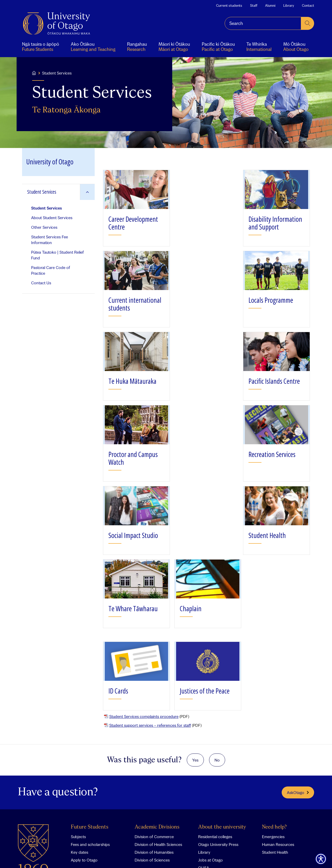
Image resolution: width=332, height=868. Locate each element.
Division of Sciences (152, 710)
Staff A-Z (269, 747)
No (217, 610)
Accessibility (183, 856)
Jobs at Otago (210, 710)
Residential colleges (215, 687)
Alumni (270, 5)
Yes (195, 610)
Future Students (90, 677)
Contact (308, 5)
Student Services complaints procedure (144, 567)
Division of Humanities (154, 702)
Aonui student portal (89, 747)
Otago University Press (218, 695)
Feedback (69, 856)
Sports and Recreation (218, 762)
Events (204, 755)
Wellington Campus (151, 770)
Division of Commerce (154, 687)
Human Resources (278, 695)
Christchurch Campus (154, 755)
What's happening (219, 737)
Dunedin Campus (150, 762)
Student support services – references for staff (150, 575)
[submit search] (308, 23)
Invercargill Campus (152, 778)
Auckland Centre (149, 747)
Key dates (79, 702)
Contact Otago (279, 737)
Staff (254, 5)
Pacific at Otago (85, 778)
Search (51, 856)
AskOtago (298, 643)
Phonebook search (279, 755)
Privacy (163, 856)
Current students (229, 5)
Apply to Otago (84, 710)
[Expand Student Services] (87, 192)
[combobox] (263, 23)
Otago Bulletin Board (216, 770)
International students (90, 786)
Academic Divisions (157, 677)
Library (289, 5)
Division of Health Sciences (158, 695)
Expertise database (279, 762)
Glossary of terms (95, 856)
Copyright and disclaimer (133, 856)
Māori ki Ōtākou (85, 770)
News (203, 747)
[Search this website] (263, 23)
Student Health (275, 702)
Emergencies (273, 687)
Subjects (78, 687)
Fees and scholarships (90, 695)
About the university (222, 677)
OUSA (204, 718)
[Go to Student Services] (51, 192)
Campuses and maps (158, 737)
